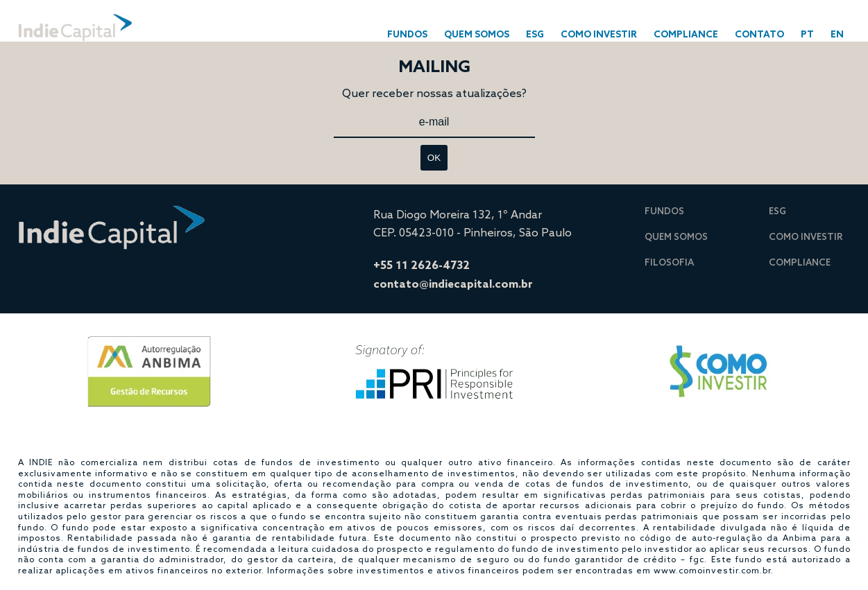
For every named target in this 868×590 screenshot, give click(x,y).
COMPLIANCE (686, 34)
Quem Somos (477, 34)
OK (434, 158)
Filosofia (669, 262)
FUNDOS (407, 34)
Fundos (664, 211)
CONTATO (759, 34)
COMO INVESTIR (599, 34)
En (837, 34)
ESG (535, 34)
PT (807, 34)
